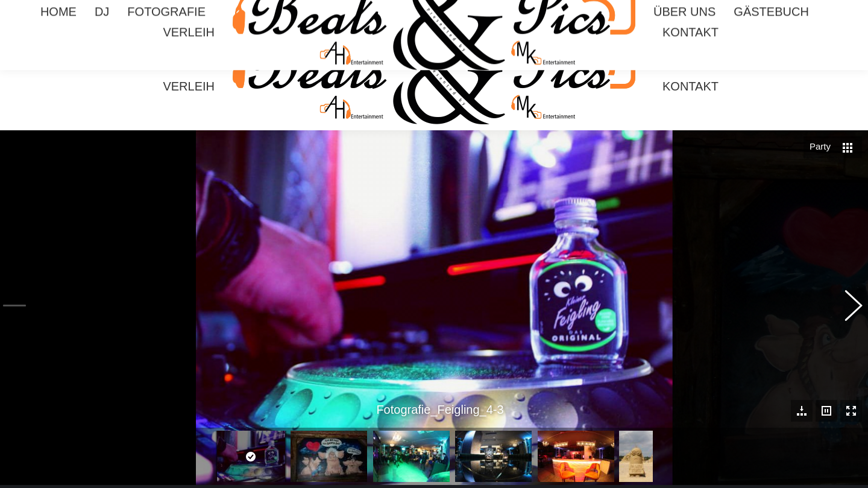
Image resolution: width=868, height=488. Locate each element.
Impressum (392, 478)
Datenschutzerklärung (456, 478)
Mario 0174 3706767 (786, 11)
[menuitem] (58, 66)
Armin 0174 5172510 (687, 11)
